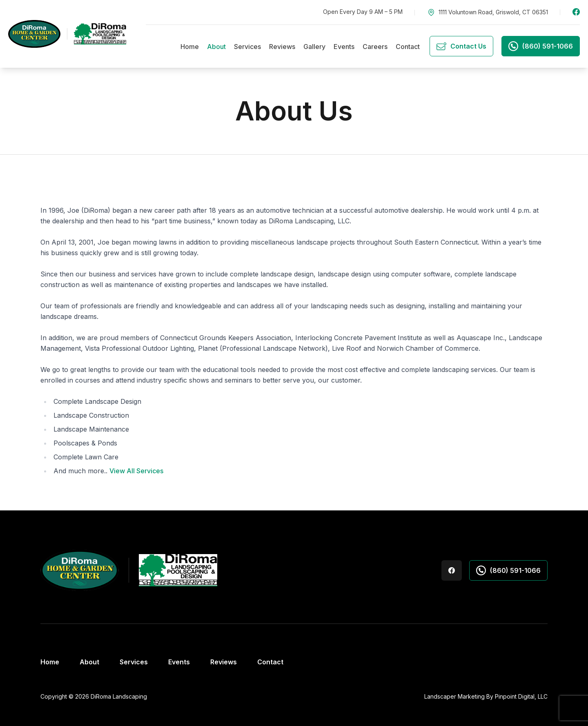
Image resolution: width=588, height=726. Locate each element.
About (216, 47)
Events (344, 47)
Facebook (576, 12)
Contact (408, 47)
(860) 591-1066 (508, 570)
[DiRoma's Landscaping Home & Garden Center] (67, 34)
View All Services (136, 471)
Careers (375, 47)
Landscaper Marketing (454, 696)
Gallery (314, 47)
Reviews (282, 47)
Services (247, 47)
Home (190, 47)
